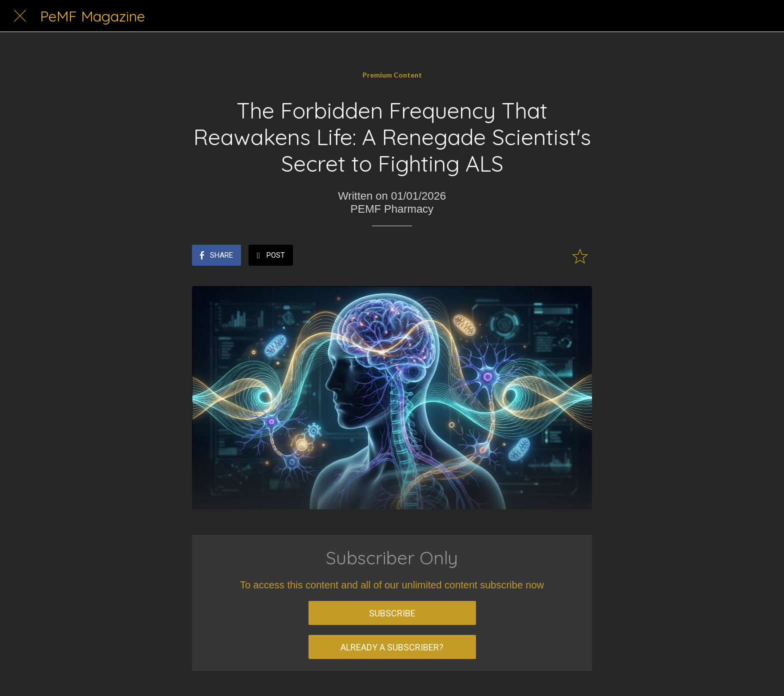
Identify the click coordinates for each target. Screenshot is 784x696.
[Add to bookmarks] (580, 256)
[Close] (20, 16)
